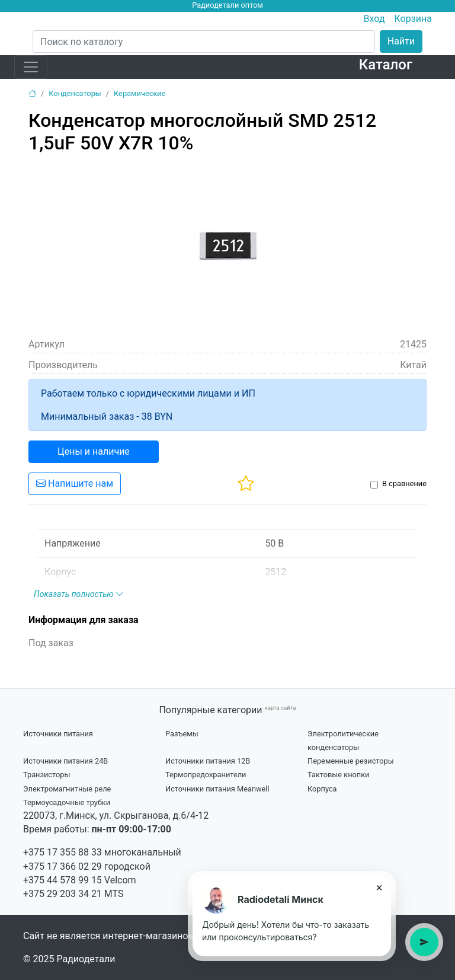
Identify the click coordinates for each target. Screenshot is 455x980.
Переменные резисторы (351, 761)
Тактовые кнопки (339, 775)
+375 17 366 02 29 (63, 866)
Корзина (413, 19)
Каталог (386, 65)
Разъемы (182, 734)
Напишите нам (75, 483)
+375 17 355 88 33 (63, 852)
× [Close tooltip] (379, 888)
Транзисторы (47, 775)
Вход (374, 19)
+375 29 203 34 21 (63, 894)
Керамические (140, 93)
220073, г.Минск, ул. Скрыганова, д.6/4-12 (116, 815)
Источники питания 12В (208, 761)
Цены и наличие (94, 451)
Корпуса (322, 789)
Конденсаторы (75, 93)
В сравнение (404, 483)
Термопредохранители (206, 775)
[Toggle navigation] (31, 67)
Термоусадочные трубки (67, 802)
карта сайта (280, 708)
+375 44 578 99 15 (63, 880)
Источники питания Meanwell (217, 789)
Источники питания (58, 734)
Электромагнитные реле (67, 789)
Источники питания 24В (65, 761)
